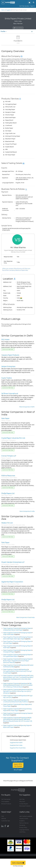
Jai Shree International (10, 394)
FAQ (3, 816)
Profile (4, 31)
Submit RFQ (18, 765)
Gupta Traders (7, 378)
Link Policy (22, 832)
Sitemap (4, 819)
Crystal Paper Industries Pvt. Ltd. (13, 438)
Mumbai (4, 584)
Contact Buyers (24, 804)
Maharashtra (11, 584)
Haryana (18, 525)
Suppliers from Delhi (16, 743)
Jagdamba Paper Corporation (12, 582)
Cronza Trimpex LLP (9, 456)
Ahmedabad (5, 564)
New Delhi (5, 495)
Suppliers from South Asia (18, 748)
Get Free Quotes (24, 6)
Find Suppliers (5, 801)
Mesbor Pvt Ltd (7, 523)
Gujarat (8, 421)
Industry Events (24, 819)
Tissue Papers (25, 704)
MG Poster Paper (16, 711)
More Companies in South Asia (25, 617)
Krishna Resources (8, 476)
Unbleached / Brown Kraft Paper (16, 630)
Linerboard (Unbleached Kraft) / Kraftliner (19, 702)
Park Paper (5, 418)
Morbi (3, 421)
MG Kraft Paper (11, 643)
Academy (22, 821)
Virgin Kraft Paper (12, 634)
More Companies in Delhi (27, 407)
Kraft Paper (10, 647)
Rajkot (3, 458)
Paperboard (24, 665)
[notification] (30, 2)
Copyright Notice (24, 830)
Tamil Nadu (13, 478)
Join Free (22, 799)
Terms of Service (24, 823)
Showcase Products (25, 806)
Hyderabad (5, 440)
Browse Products (6, 804)
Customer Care (6, 821)
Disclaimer (22, 825)
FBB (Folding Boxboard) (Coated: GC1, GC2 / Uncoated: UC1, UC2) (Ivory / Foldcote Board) (18, 685)
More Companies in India (27, 511)
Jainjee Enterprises (8, 367)
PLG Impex (5, 340)
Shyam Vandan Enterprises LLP (13, 562)
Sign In (33, 6)
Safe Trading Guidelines (26, 816)
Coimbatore (5, 478)
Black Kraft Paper (11, 727)
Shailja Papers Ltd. (8, 493)
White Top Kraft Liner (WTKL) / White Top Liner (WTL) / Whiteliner (18, 691)
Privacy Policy (23, 827)
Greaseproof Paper (12, 652)
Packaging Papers (26, 628)
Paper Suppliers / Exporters (11, 628)
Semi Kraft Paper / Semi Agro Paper (17, 639)
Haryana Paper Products (10, 355)
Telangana (12, 440)
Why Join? (22, 801)
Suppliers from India (16, 745)
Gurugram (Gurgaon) (8, 525)
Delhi (10, 495)
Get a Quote (18, 863)
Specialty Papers (26, 725)
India (23, 525)
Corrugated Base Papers (13, 656)
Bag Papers (10, 715)
